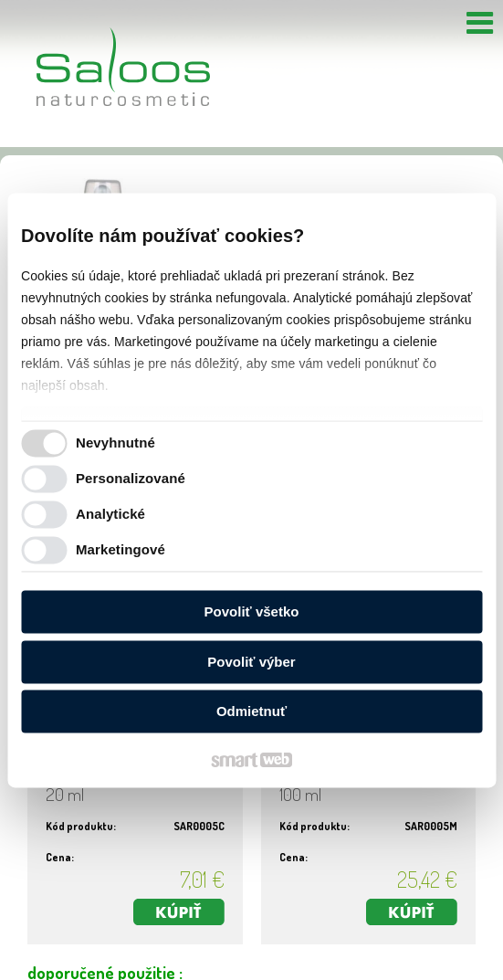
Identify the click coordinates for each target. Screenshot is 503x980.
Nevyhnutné (115, 443)
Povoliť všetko (252, 612)
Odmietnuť (251, 712)
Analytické (110, 514)
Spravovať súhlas (243, 972)
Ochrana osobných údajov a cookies (405, 956)
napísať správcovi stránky (263, 956)
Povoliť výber (251, 662)
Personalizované (131, 478)
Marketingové (121, 549)
